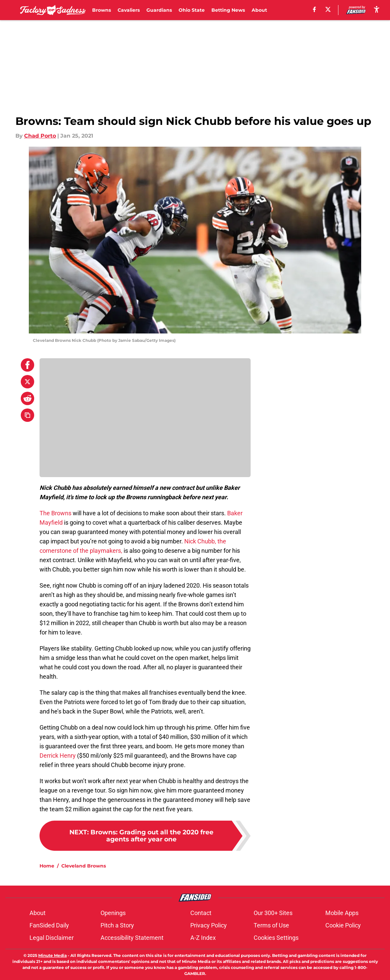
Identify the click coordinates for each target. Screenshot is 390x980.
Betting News (228, 10)
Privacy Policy (209, 925)
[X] (328, 9)
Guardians (159, 10)
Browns (102, 10)
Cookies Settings (276, 938)
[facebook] (314, 9)
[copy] (27, 415)
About (259, 10)
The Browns (55, 513)
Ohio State (192, 10)
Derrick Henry (58, 756)
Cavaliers (129, 10)
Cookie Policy (343, 925)
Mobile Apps (342, 913)
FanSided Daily (49, 925)
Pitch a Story (117, 925)
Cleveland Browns (84, 866)
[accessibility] (377, 9)
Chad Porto (40, 136)
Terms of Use (271, 925)
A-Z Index (203, 938)
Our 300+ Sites (273, 913)
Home (47, 866)
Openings (113, 913)
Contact (201, 913)
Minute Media (52, 955)
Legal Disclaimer (52, 938)
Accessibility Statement (132, 938)
